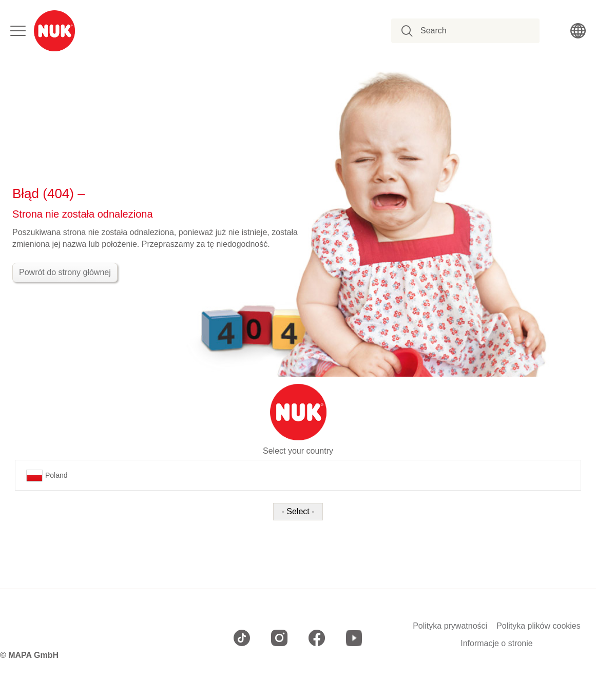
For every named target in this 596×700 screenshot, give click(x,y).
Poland (47, 475)
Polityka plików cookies (539, 626)
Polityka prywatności (450, 626)
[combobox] (471, 31)
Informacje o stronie (497, 644)
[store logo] (54, 31)
